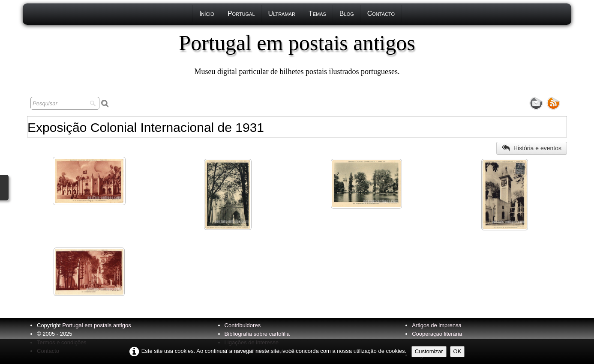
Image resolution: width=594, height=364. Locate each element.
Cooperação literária (437, 334)
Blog (347, 13)
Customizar (429, 351)
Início (207, 13)
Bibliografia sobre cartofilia (257, 334)
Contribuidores (243, 325)
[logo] (297, 54)
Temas (317, 13)
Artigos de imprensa (437, 325)
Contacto (381, 13)
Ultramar (282, 13)
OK (457, 351)
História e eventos (532, 148)
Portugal (241, 13)
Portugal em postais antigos (96, 325)
